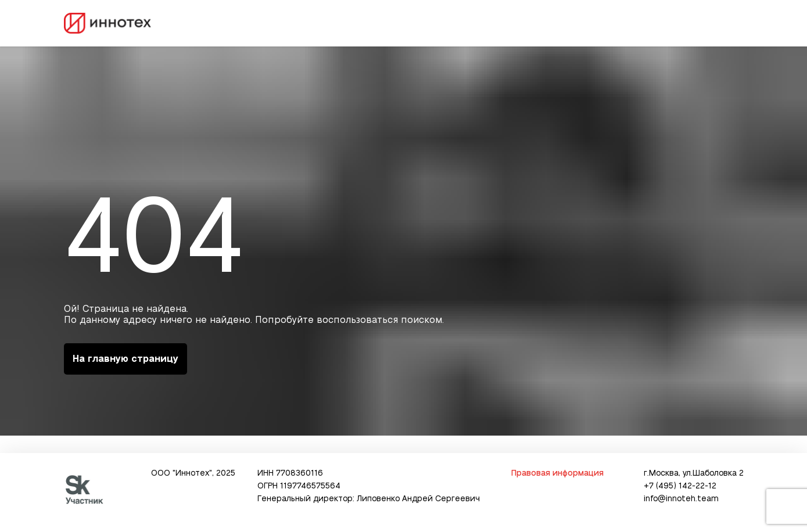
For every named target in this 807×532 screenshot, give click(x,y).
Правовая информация (557, 473)
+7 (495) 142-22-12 (680, 486)
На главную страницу (125, 359)
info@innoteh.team (681, 499)
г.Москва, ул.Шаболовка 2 (694, 473)
